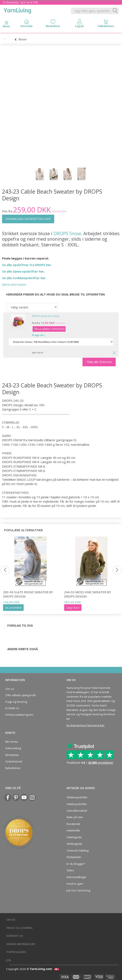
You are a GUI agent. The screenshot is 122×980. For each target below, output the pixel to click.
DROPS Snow (67, 233)
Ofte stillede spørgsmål (20, 695)
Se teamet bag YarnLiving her (85, 725)
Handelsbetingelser (21, 944)
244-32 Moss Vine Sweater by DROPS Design (88, 594)
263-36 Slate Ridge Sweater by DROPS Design (28, 594)
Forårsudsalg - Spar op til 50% (20, 2)
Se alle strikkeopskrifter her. (24, 278)
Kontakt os (12, 708)
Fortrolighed (16, 952)
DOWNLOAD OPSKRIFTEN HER (28, 219)
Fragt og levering (16, 702)
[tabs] (106, 24)
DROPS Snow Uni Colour (46, 316)
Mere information (14, 284)
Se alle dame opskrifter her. (23, 271)
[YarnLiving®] (18, 10)
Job (9, 960)
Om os (10, 689)
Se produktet (13, 608)
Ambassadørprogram (19, 715)
